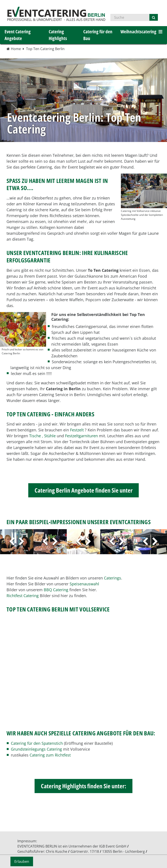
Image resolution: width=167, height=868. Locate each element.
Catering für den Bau (98, 35)
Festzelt (77, 430)
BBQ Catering (56, 590)
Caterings (113, 578)
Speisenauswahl (84, 584)
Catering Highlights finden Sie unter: (83, 786)
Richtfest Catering (23, 596)
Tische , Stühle (42, 436)
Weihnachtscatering (138, 32)
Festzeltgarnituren (81, 436)
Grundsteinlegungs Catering (36, 749)
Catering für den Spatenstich (37, 743)
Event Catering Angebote (18, 35)
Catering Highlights (58, 35)
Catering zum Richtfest (50, 755)
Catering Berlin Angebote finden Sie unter (84, 490)
